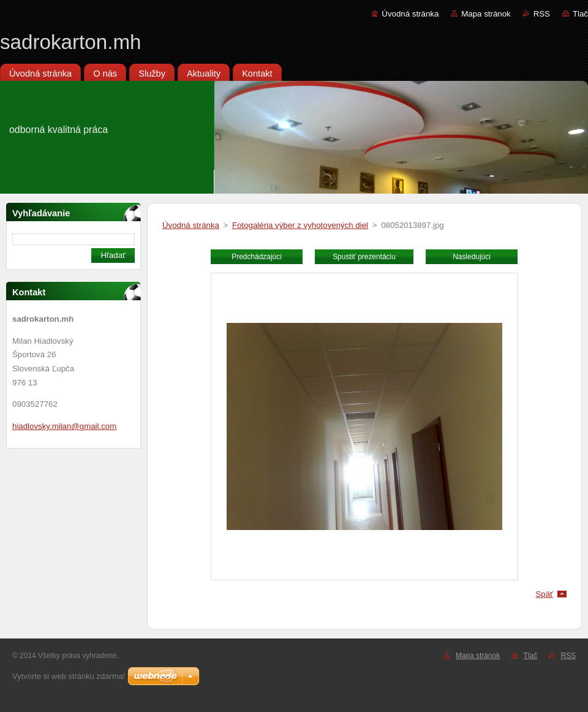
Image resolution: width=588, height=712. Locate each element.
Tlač (580, 14)
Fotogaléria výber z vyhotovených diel (300, 225)
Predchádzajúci (257, 257)
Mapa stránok (486, 14)
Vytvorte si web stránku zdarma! (69, 676)
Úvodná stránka (410, 14)
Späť (544, 594)
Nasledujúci (472, 257)
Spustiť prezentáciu (364, 257)
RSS (542, 14)
